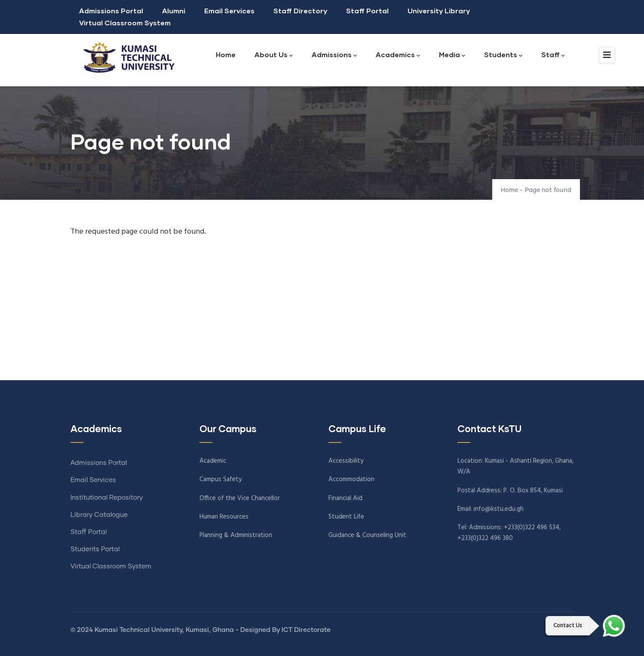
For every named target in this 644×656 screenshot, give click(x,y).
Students (503, 55)
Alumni (174, 11)
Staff (553, 55)
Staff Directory (300, 11)
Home (226, 54)
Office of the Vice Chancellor (240, 498)
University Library (439, 11)
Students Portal (95, 549)
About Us (274, 55)
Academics (398, 55)
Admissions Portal (111, 11)
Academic (213, 461)
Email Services (229, 11)
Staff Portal (367, 11)
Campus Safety (221, 479)
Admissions (334, 55)
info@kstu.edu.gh (499, 509)
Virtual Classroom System (125, 23)
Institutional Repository (107, 498)
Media (452, 55)
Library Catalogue (99, 515)
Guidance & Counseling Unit (367, 535)
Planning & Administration (236, 535)
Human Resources (224, 517)
